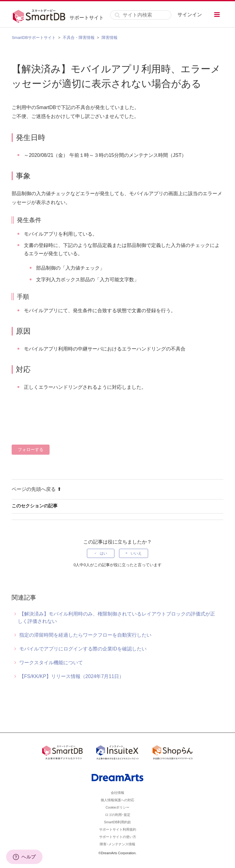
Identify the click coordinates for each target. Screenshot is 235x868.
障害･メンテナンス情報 (117, 844)
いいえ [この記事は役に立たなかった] (136, 553)
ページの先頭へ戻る (36, 489)
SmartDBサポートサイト (34, 38)
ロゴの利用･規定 (118, 815)
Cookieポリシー (117, 807)
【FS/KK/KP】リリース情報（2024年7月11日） (72, 676)
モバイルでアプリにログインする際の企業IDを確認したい (83, 649)
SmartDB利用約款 (118, 822)
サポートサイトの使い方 (118, 837)
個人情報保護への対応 (117, 800)
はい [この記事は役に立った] (103, 553)
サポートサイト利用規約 (118, 829)
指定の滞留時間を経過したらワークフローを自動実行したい (85, 635)
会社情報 (117, 793)
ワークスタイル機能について (51, 663)
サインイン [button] (190, 15)
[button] (217, 15)
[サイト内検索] (141, 15)
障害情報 (110, 38)
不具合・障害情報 (79, 38)
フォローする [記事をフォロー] (31, 449)
